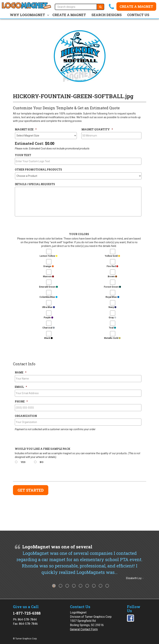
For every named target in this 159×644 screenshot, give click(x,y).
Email (21, 387)
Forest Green (112, 287)
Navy (112, 307)
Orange (48, 266)
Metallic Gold (112, 338)
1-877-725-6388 (27, 613)
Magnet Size (26, 129)
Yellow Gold (112, 256)
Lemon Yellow (49, 256)
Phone (21, 402)
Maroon (48, 277)
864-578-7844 (27, 619)
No (42, 462)
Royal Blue (112, 297)
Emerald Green (48, 287)
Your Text (23, 155)
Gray (112, 318)
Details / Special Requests (35, 184)
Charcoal (49, 328)
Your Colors (79, 234)
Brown (112, 277)
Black (48, 338)
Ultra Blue (48, 307)
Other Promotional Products (38, 170)
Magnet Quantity (97, 129)
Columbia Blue (48, 297)
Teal (112, 328)
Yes (23, 462)
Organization (26, 416)
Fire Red (112, 266)
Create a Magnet (136, 6)
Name (21, 372)
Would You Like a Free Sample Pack (43, 449)
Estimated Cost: (29, 143)
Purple (48, 318)
